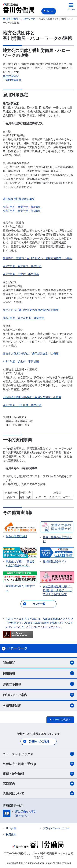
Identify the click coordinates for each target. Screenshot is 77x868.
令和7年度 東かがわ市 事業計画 (24, 318)
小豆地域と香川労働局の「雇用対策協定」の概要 (32, 397)
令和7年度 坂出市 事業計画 (21, 362)
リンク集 (11, 828)
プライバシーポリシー (56, 828)
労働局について (38, 793)
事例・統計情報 (38, 774)
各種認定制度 (38, 705)
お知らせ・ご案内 (38, 695)
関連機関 (38, 663)
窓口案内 (38, 784)
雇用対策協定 (11, 76)
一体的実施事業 (12, 80)
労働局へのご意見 (39, 741)
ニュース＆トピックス (38, 754)
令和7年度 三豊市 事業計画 (21, 274)
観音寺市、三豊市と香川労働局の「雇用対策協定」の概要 (37, 258)
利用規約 (11, 835)
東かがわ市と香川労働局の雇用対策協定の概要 (31, 310)
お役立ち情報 (38, 684)
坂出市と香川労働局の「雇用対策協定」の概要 (31, 354)
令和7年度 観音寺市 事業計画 (22, 266)
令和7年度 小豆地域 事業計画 (22, 405)
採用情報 (38, 673)
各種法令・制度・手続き (38, 764)
